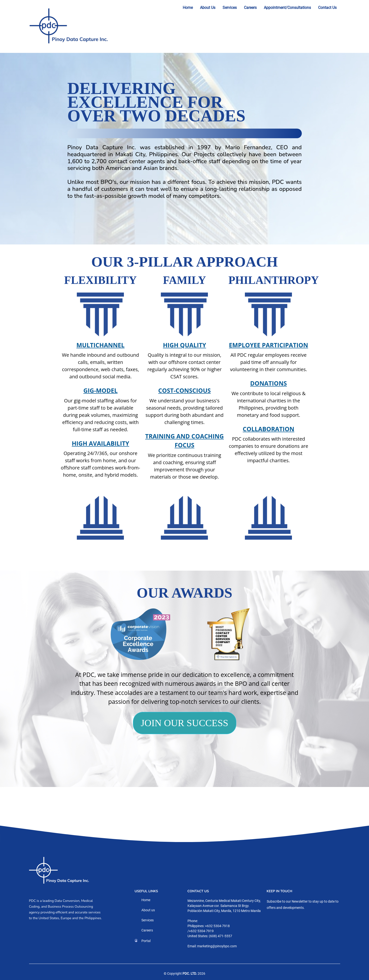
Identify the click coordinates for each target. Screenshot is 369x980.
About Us (208, 8)
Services (230, 8)
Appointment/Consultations (287, 8)
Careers (250, 8)
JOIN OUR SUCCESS (184, 723)
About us (148, 910)
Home (188, 8)
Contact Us (327, 8)
